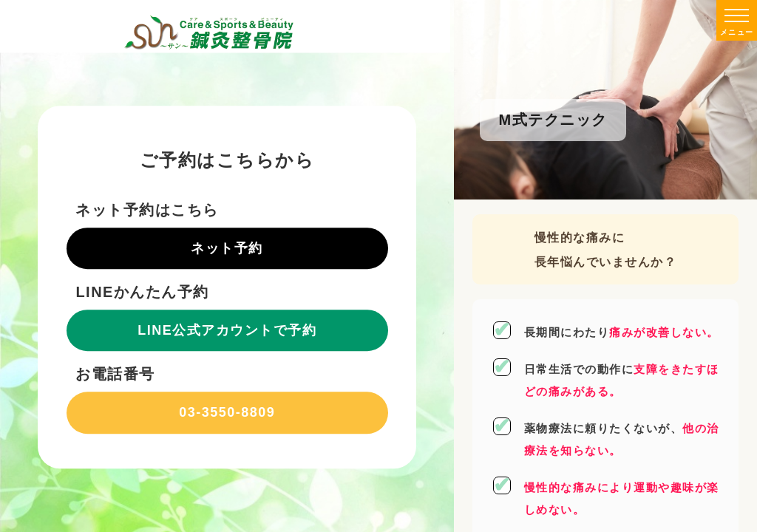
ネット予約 (227, 248)
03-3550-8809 (227, 412)
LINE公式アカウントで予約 (227, 331)
